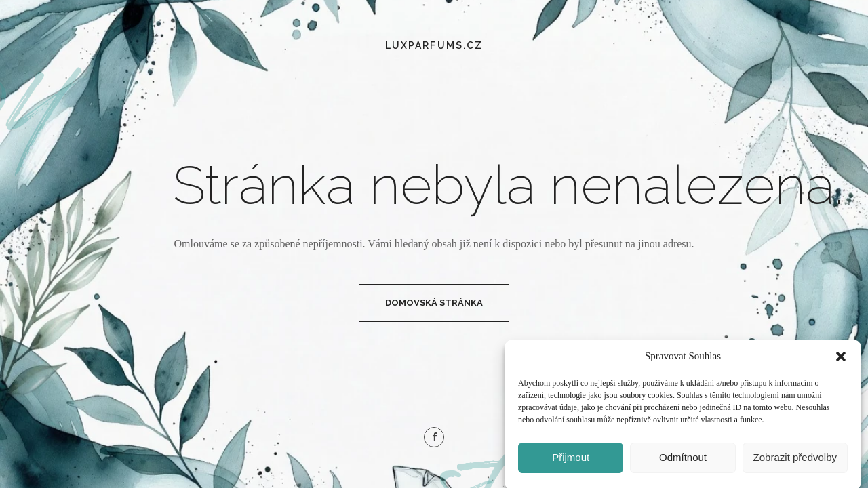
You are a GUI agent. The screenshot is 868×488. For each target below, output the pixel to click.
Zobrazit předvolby (795, 461)
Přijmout (571, 461)
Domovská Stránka (434, 303)
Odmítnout (683, 461)
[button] (841, 361)
